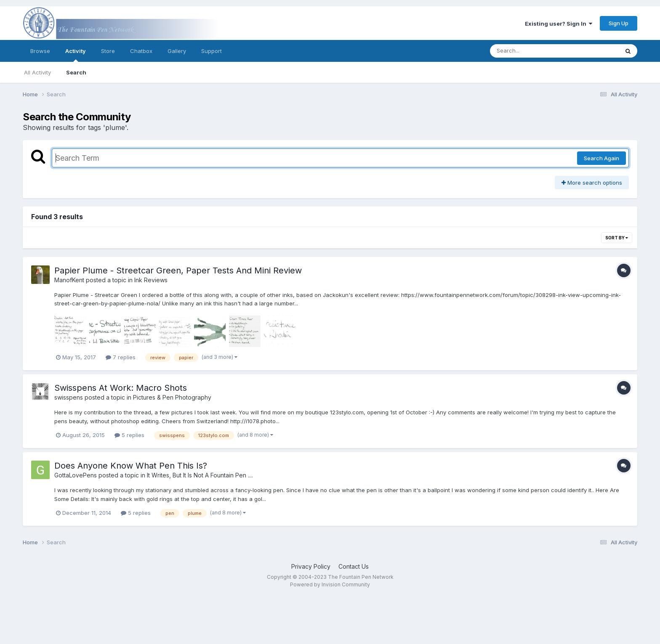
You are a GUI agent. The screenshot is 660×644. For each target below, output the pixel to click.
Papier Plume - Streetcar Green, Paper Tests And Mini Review (178, 270)
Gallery (177, 51)
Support (212, 51)
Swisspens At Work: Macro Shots (121, 388)
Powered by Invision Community (330, 584)
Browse (40, 51)
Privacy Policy (311, 566)
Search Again (601, 158)
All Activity (37, 72)
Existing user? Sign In (559, 24)
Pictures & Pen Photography (172, 397)
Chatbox (141, 51)
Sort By (617, 238)
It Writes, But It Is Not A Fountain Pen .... (200, 475)
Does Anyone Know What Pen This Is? (131, 466)
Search (76, 72)
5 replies (129, 435)
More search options (592, 183)
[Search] (531, 51)
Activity (76, 55)
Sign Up (619, 23)
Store (108, 51)
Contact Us (354, 566)
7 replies (121, 357)
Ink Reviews (151, 280)
